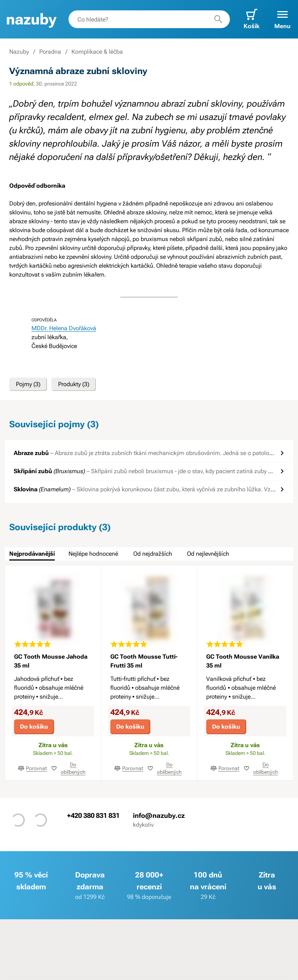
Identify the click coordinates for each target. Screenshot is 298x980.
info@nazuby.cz (159, 815)
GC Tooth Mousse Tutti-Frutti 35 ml (144, 661)
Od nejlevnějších (208, 554)
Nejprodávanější (32, 554)
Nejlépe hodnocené (93, 554)
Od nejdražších (153, 554)
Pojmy (28, 384)
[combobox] (149, 19)
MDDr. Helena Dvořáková (64, 328)
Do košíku (34, 727)
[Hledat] (218, 19)
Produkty (74, 384)
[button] (282, 19)
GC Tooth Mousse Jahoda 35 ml (51, 661)
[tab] (32, 554)
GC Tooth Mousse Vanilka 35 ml (243, 661)
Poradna (50, 52)
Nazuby (19, 52)
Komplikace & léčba (97, 52)
